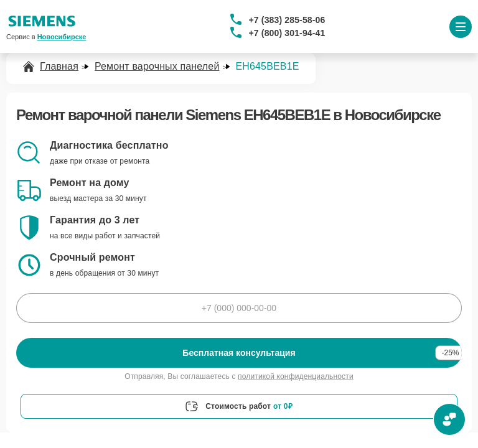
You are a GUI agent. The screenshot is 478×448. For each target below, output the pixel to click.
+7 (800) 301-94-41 (287, 33)
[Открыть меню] (461, 27)
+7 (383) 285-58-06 (287, 20)
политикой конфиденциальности (296, 376)
